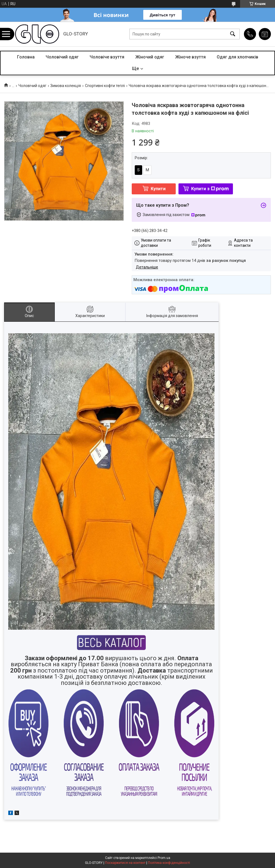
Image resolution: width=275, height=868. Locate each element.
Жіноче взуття (190, 57)
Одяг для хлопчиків (237, 57)
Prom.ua (164, 858)
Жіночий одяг (150, 57)
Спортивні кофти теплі (105, 86)
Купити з (210, 189)
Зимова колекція (66, 86)
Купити (158, 189)
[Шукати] (233, 34)
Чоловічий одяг (62, 57)
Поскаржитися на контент (125, 863)
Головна (26, 57)
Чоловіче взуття (107, 57)
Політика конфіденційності (169, 863)
